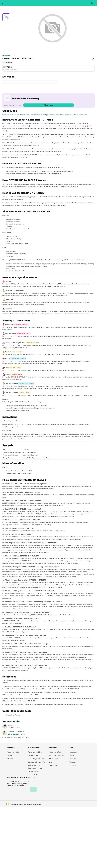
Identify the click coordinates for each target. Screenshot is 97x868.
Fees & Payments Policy (37, 759)
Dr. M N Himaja (14, 734)
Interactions (59, 115)
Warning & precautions (47, 115)
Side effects (34, 115)
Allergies (9, 62)
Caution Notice (33, 775)
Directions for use (23, 115)
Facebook (73, 752)
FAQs (51, 762)
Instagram (73, 765)
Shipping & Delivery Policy (37, 762)
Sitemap (10, 759)
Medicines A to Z (55, 752)
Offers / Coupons (55, 759)
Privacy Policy (33, 755)
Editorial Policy (33, 771)
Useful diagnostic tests (80, 115)
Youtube (73, 762)
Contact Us (53, 765)
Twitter (72, 755)
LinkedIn (73, 759)
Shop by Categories (56, 755)
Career (9, 755)
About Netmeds (13, 752)
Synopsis (68, 115)
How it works (11, 115)
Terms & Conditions (35, 752)
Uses (4, 115)
